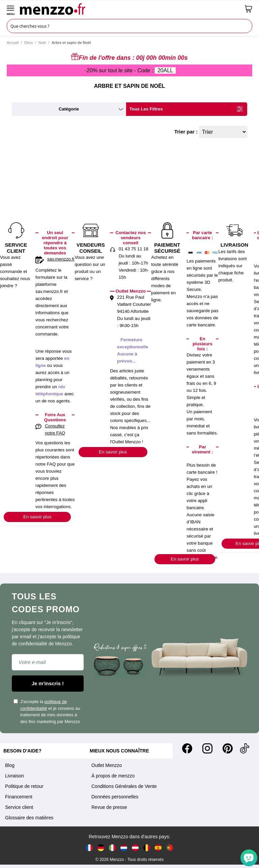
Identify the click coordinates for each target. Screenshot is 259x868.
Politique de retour (24, 786)
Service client (19, 807)
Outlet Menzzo (107, 765)
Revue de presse (109, 807)
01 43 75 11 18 (134, 249)
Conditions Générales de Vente (124, 786)
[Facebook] (187, 748)
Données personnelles (115, 797)
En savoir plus (37, 517)
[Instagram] (207, 748)
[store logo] (130, 9)
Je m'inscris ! (48, 683)
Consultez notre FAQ (55, 429)
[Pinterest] (228, 748)
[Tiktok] (244, 748)
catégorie (69, 109)
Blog (10, 765)
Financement (19, 797)
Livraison (15, 776)
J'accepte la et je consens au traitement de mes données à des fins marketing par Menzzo (47, 712)
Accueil (13, 43)
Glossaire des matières (29, 818)
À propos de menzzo (113, 776)
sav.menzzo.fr (61, 259)
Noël (42, 43)
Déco (29, 43)
